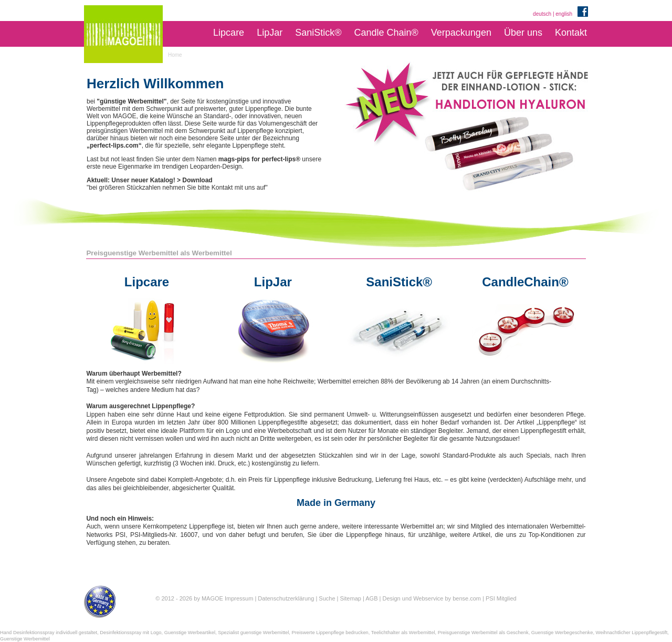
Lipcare (229, 33)
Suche (327, 598)
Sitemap (351, 598)
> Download (195, 180)
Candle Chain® (386, 33)
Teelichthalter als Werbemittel (403, 633)
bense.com (467, 598)
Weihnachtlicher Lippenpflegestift (632, 633)
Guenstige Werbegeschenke (562, 633)
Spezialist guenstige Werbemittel (253, 633)
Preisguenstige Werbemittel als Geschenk (483, 633)
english (564, 14)
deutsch (542, 14)
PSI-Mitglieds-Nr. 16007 (164, 535)
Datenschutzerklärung (286, 598)
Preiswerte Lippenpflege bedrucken (330, 633)
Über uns (523, 33)
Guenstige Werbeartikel (190, 633)
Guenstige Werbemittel (25, 639)
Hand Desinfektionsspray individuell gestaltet (49, 633)
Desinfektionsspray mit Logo (130, 633)
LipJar (270, 33)
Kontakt (571, 33)
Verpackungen (461, 33)
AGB (371, 598)
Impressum (239, 598)
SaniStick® (318, 33)
